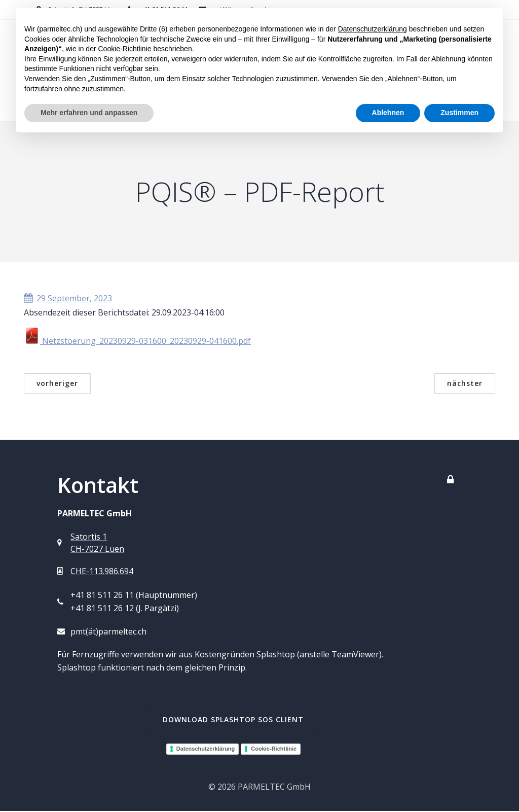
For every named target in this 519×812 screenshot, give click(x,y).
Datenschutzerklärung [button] (373, 29)
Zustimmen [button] (459, 113)
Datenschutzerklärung (206, 750)
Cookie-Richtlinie (274, 750)
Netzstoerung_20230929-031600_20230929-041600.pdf (137, 342)
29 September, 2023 (68, 299)
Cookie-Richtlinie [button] (124, 49)
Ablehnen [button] (388, 113)
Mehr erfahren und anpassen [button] (89, 113)
